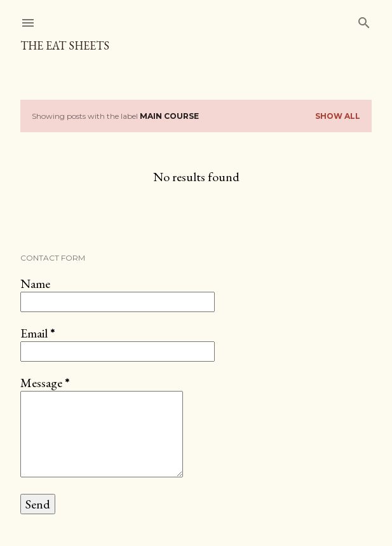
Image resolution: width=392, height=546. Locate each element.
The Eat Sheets (65, 45)
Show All (338, 116)
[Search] (364, 20)
